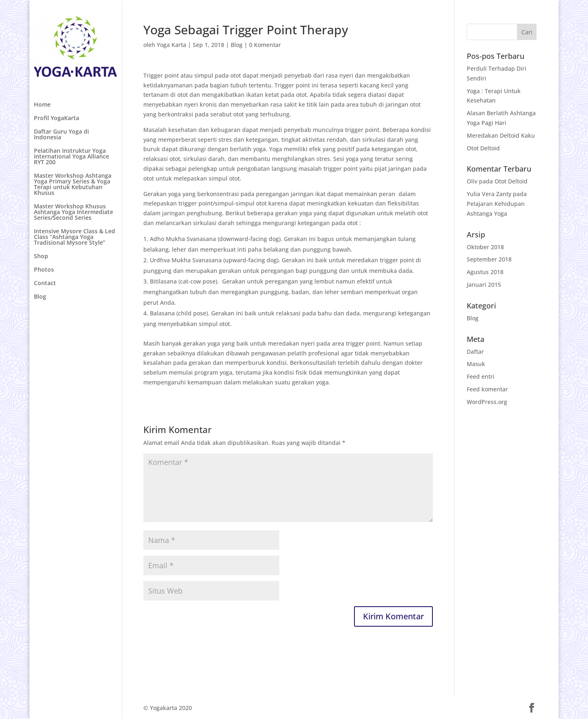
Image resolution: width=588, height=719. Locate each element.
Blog (40, 297)
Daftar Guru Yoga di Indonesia (61, 135)
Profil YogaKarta (57, 118)
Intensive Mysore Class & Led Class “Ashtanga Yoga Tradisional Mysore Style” (75, 237)
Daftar (475, 352)
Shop (41, 257)
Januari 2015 (484, 285)
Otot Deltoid (483, 148)
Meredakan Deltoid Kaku (501, 135)
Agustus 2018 (485, 272)
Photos (44, 270)
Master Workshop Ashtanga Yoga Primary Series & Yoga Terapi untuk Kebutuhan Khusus (73, 185)
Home (42, 105)
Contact (45, 284)
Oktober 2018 (485, 247)
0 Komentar (265, 45)
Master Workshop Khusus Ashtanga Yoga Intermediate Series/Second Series (73, 212)
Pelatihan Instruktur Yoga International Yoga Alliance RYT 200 (71, 157)
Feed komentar (487, 389)
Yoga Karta (171, 45)
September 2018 (489, 259)
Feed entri (481, 376)
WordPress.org (487, 402)
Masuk (476, 364)
